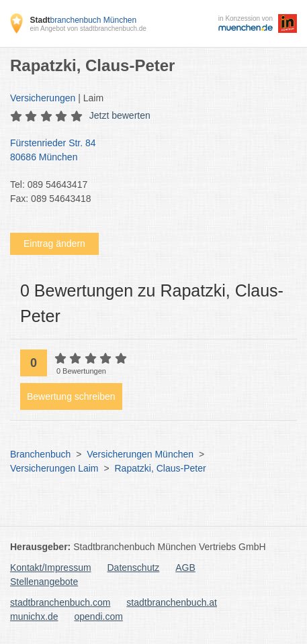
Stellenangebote (44, 582)
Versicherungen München (140, 454)
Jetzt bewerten (120, 115)
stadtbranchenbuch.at (172, 602)
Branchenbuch (40, 454)
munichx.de (34, 616)
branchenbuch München (83, 20)
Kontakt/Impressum (51, 568)
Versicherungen (43, 98)
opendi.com (98, 616)
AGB (185, 568)
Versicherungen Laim (54, 468)
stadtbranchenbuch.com (60, 602)
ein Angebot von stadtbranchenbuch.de (88, 29)
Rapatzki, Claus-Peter (161, 468)
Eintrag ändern (54, 244)
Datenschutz (134, 568)
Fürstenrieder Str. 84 (147, 151)
